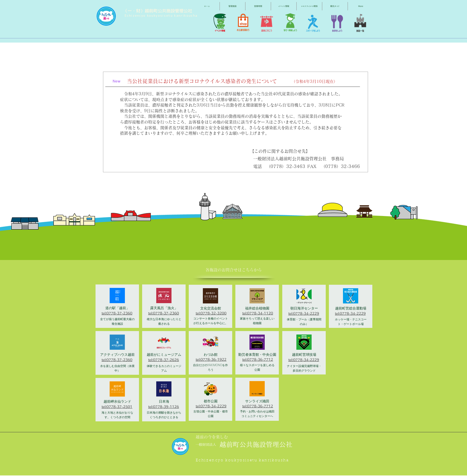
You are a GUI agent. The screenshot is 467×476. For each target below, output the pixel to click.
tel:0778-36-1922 (211, 359)
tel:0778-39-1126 (164, 407)
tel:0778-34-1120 (258, 313)
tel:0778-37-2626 (164, 360)
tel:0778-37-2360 (117, 313)
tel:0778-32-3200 (211, 313)
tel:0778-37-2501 (117, 407)
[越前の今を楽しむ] (213, 437)
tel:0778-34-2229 (211, 406)
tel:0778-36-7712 (258, 359)
